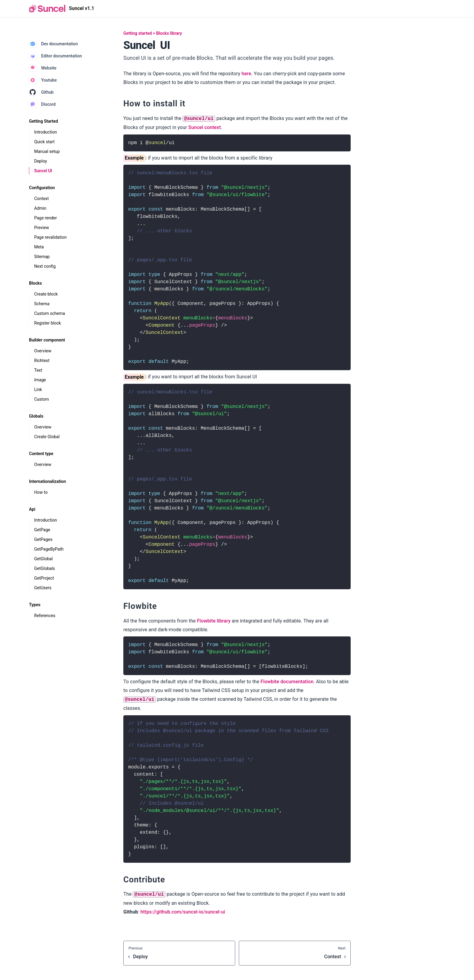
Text (38, 370)
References (45, 616)
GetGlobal (43, 559)
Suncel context (205, 127)
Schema (42, 304)
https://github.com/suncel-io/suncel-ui (183, 912)
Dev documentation (54, 44)
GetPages (43, 539)
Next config (45, 266)
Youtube (43, 80)
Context (41, 199)
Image (40, 380)
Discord (42, 104)
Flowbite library (214, 621)
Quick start (44, 142)
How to (41, 492)
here (246, 74)
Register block (47, 323)
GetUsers (43, 588)
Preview (42, 228)
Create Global (47, 437)
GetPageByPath (49, 549)
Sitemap (42, 257)
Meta (39, 247)
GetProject (44, 578)
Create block (46, 294)
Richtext (42, 361)
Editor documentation (55, 56)
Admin (40, 208)
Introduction (45, 132)
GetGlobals (45, 568)
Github (41, 92)
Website (43, 68)
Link (38, 390)
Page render (45, 218)
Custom (42, 399)
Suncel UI (43, 171)
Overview (43, 351)
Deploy (41, 161)
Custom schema (50, 313)
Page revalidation (50, 237)
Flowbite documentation (287, 682)
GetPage (42, 530)
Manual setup (47, 151)
